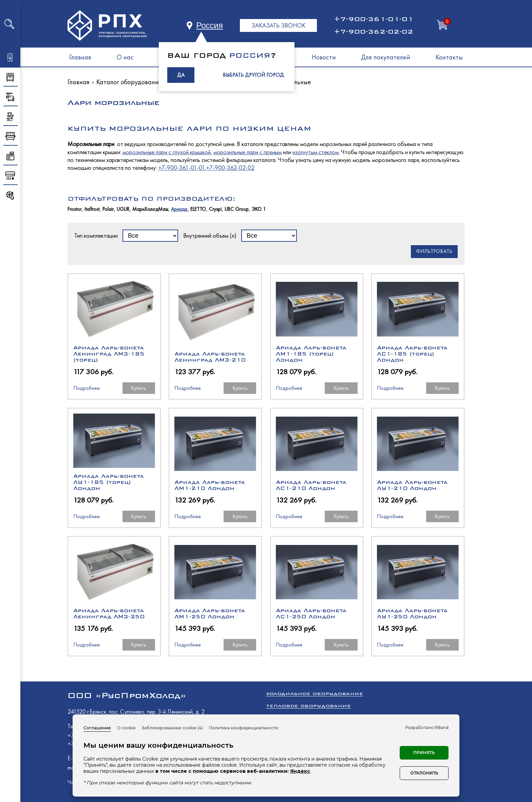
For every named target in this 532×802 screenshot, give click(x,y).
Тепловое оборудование (308, 706)
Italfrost (92, 209)
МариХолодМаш (150, 209)
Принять (424, 753)
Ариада (179, 209)
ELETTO (198, 209)
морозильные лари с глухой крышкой (167, 152)
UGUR (123, 209)
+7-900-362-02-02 (374, 32)
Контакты (449, 57)
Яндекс (300, 771)
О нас (125, 57)
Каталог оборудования (129, 82)
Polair (108, 209)
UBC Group (237, 209)
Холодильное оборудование (315, 694)
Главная (80, 57)
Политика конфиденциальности (244, 728)
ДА (181, 75)
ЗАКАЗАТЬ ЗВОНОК (278, 25)
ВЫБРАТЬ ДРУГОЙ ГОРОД (253, 75)
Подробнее (87, 388)
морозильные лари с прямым (248, 152)
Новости (324, 57)
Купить (139, 388)
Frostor (74, 209)
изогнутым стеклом (316, 152)
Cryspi (215, 209)
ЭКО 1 (259, 209)
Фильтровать (434, 251)
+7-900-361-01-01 (374, 19)
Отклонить (424, 773)
